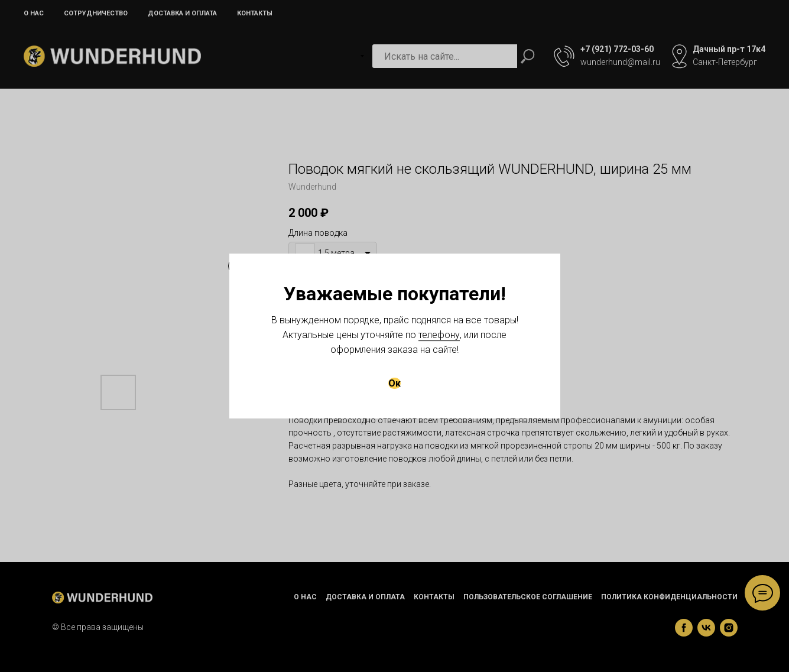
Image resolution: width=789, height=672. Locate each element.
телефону (439, 335)
